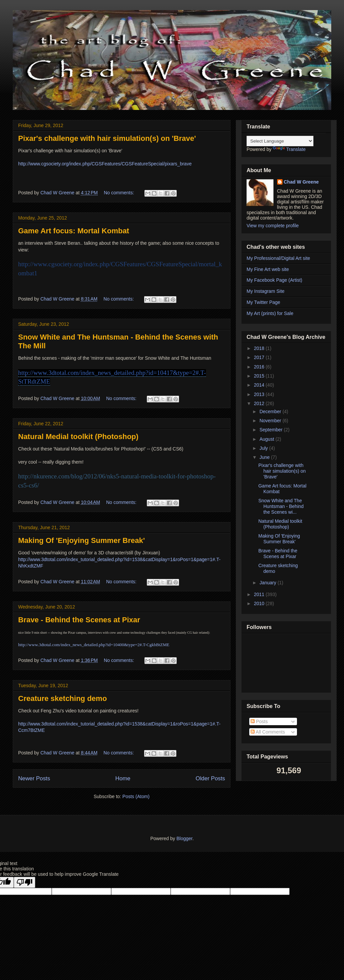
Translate (289, 149)
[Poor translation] (25, 882)
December (271, 411)
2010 (260, 603)
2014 (260, 385)
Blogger (184, 838)
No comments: (120, 193)
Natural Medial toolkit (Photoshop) (78, 437)
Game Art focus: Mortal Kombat (74, 231)
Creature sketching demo (62, 698)
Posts (259, 721)
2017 (260, 357)
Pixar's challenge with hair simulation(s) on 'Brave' (107, 138)
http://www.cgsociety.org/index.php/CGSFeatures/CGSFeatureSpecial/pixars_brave (105, 164)
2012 (260, 403)
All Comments (268, 732)
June (265, 457)
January (268, 583)
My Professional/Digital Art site (278, 258)
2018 (260, 348)
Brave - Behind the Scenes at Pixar (79, 620)
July (264, 448)
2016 (260, 367)
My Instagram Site (266, 291)
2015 (260, 376)
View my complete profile (273, 226)
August (267, 439)
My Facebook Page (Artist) (274, 280)
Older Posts (210, 778)
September (271, 430)
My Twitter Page (263, 302)
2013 (260, 394)
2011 (260, 594)
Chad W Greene (301, 182)
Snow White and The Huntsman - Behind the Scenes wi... (281, 506)
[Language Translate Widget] (280, 141)
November (271, 421)
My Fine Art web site (268, 269)
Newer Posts (34, 778)
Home (123, 778)
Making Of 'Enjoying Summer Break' (81, 540)
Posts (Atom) (136, 796)
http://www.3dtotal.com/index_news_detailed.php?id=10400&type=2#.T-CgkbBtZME (94, 645)
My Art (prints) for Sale (270, 313)
